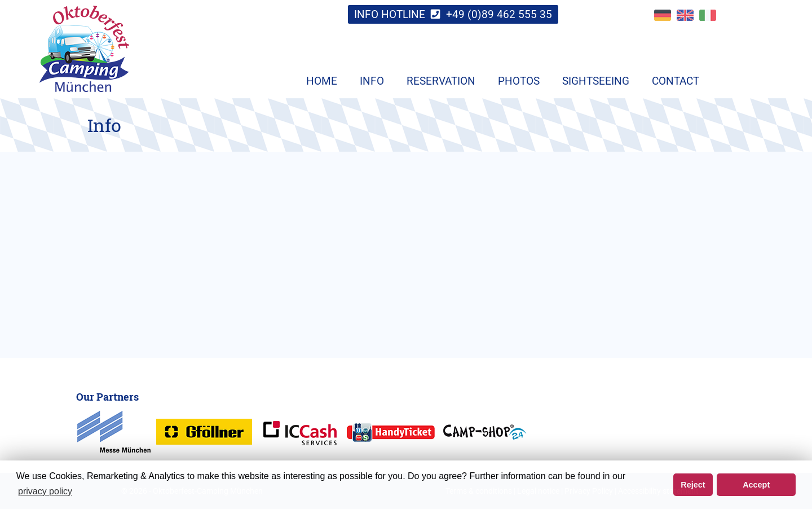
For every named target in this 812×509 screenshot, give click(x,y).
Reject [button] (693, 485)
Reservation (441, 81)
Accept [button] (756, 485)
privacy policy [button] (45, 491)
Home (322, 81)
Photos (519, 81)
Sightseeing (596, 81)
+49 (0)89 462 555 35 (499, 14)
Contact (676, 81)
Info (372, 81)
